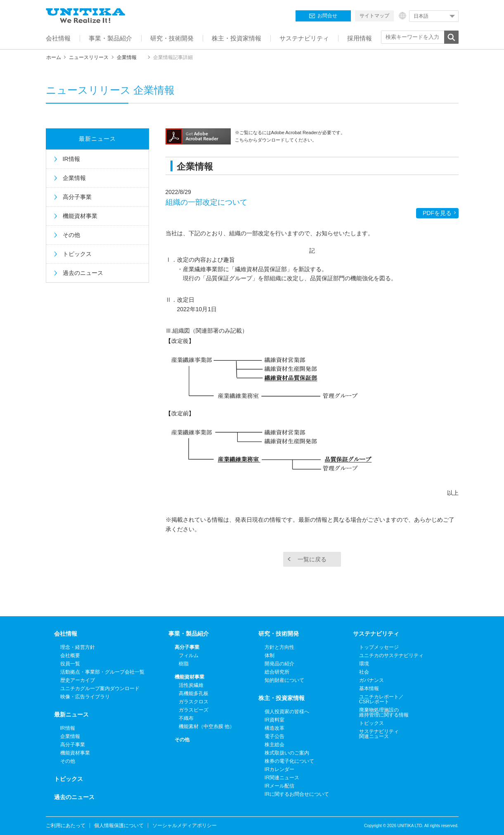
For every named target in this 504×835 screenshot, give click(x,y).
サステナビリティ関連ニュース (379, 734)
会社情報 (66, 634)
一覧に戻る (312, 559)
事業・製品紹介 (189, 634)
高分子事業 (77, 197)
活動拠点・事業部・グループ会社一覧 (102, 672)
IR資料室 (274, 720)
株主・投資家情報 (282, 698)
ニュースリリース (89, 57)
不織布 (186, 718)
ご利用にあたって (66, 826)
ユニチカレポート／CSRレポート (381, 699)
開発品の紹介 (279, 664)
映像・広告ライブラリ (85, 697)
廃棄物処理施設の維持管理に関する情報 (384, 712)
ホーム (54, 57)
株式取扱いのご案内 (287, 753)
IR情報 (71, 159)
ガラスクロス (194, 702)
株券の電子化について (289, 761)
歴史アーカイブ (78, 680)
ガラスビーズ (194, 710)
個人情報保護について (119, 826)
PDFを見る (437, 213)
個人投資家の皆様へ (287, 712)
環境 (364, 664)
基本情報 (369, 688)
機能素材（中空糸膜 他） (207, 726)
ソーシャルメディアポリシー (185, 826)
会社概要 (70, 655)
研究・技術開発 (279, 634)
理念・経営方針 (78, 647)
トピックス (77, 254)
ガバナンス (371, 680)
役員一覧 (70, 664)
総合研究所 (277, 672)
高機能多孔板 (194, 693)
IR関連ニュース (282, 778)
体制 (270, 655)
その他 (71, 235)
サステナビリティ (376, 634)
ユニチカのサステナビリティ (391, 655)
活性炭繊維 (191, 685)
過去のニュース (83, 273)
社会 (364, 672)
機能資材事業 (80, 216)
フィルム (189, 655)
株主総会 (274, 745)
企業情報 (127, 57)
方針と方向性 (279, 647)
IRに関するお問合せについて (297, 794)
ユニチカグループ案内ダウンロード (100, 688)
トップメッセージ (379, 647)
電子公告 (274, 736)
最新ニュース (97, 139)
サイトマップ (374, 16)
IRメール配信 (279, 786)
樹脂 (184, 664)
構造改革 (274, 728)
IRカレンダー (279, 769)
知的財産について (284, 680)
